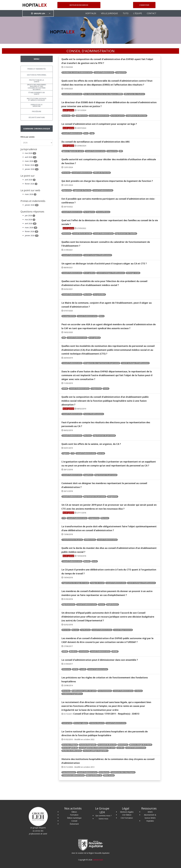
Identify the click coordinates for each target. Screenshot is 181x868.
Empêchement (112, 604)
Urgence (66, 453)
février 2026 (32, 165)
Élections (88, 294)
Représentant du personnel (104, 436)
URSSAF (115, 651)
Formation (74, 815)
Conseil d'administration (104, 72)
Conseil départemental (123, 630)
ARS (121, 151)
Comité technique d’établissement (98, 255)
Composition (121, 72)
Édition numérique (74, 818)
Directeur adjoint (81, 723)
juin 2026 (30, 215)
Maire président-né (94, 775)
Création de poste (97, 723)
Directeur (66, 116)
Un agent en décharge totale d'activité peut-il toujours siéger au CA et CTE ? (104, 263)
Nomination (123, 745)
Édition (74, 812)
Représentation (69, 604)
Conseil (74, 821)
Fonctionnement (105, 691)
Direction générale (70, 748)
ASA (64, 338)
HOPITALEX (91, 13)
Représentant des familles (126, 233)
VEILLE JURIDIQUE (109, 13)
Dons (86, 133)
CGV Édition (127, 815)
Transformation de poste (72, 540)
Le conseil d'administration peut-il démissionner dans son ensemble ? (100, 660)
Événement (74, 824)
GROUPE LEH (38, 13)
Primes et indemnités (37, 69)
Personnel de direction (107, 745)
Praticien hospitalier (88, 745)
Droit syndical (89, 273)
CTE (73, 453)
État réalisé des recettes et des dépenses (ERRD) (103, 94)
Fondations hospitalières (72, 694)
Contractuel (67, 723)
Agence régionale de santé (73, 151)
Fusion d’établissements (94, 414)
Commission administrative (73, 775)
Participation (89, 212)
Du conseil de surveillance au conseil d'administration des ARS (95, 142)
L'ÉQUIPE (138, 13)
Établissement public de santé (84, 691)
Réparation (67, 190)
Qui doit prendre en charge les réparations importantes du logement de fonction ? (107, 181)
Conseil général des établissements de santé (97, 748)
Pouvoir (102, 604)
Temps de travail (97, 583)
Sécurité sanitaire (37, 117)
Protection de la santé (37, 81)
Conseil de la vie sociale (82, 233)
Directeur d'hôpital (70, 745)
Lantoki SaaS (98, 860)
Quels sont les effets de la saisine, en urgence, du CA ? (91, 444)
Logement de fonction (82, 190)
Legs (92, 133)
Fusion (106, 389)
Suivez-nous (103, 819)
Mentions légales (127, 812)
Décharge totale (133, 273)
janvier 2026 (32, 169)
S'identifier (144, 5)
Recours (75, 630)
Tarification (85, 630)
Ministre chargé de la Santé (141, 745)
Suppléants (88, 475)
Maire (101, 316)
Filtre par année (28, 137)
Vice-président (99, 294)
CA (73, 116)
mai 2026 (30, 153)
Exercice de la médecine (37, 105)
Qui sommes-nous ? (103, 816)
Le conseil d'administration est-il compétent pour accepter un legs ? (99, 124)
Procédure (37, 111)
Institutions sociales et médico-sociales (37, 99)
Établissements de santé (37, 93)
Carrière (120, 748)
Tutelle (83, 669)
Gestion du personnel (37, 75)
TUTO (126, 13)
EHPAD (65, 389)
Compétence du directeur (136, 116)
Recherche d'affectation (72, 751)
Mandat (87, 561)
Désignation (113, 496)
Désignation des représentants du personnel (102, 363)
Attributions (104, 772)
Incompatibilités (69, 316)
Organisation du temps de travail (75, 583)
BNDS (150, 812)
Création (138, 691)
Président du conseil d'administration (77, 72)
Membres (73, 651)
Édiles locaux (109, 775)
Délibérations (82, 116)
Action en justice (118, 116)
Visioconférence (103, 212)
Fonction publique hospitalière (96, 751)
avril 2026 (31, 157)
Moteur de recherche (79, 5)
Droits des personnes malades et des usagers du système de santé (37, 87)
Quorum (101, 453)
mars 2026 (31, 161)
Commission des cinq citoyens (123, 772)
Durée (95, 561)
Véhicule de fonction (102, 173)
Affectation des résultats (134, 94)
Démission (66, 233)
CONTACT (152, 13)
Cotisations (84, 651)
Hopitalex (150, 821)
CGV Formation (127, 818)
